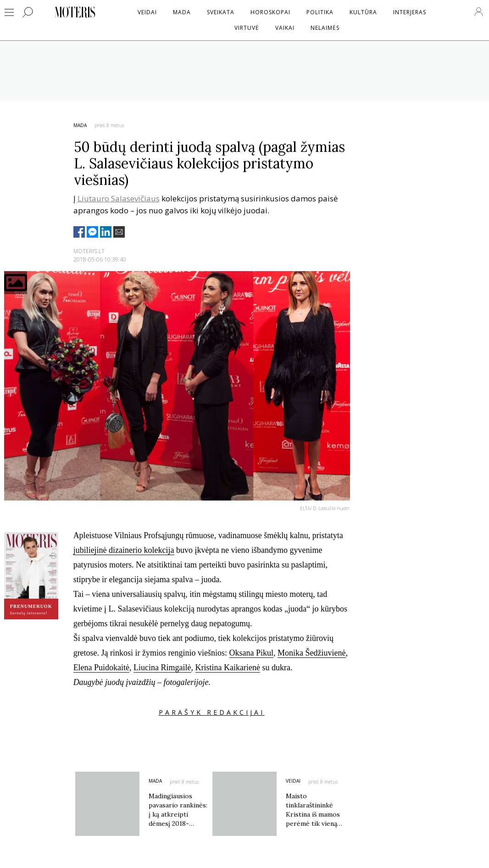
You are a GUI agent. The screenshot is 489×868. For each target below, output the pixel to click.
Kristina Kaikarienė (228, 668)
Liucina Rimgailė (162, 668)
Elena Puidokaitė (101, 668)
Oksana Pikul (252, 653)
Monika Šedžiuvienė (311, 653)
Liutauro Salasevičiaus (119, 198)
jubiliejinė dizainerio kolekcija (124, 550)
